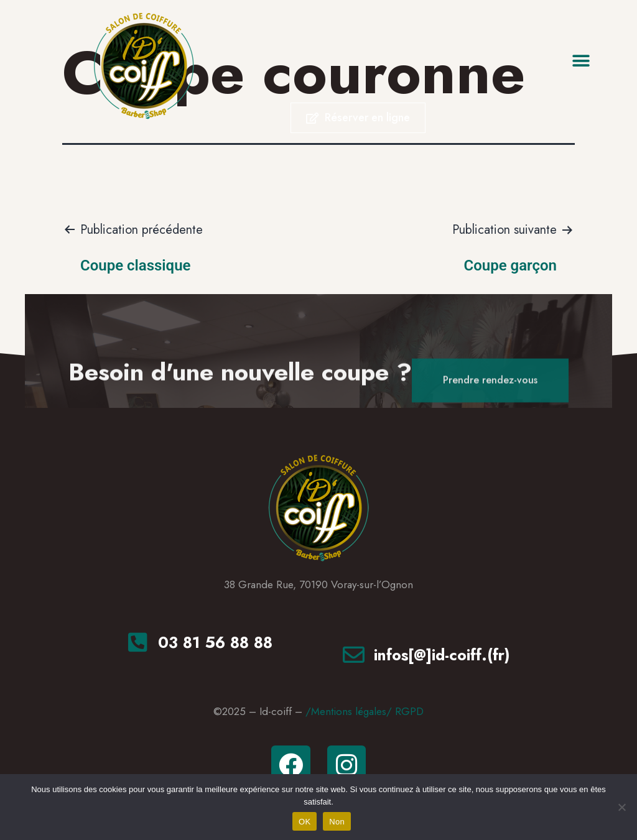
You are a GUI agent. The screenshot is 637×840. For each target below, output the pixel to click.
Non (337, 822)
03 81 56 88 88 (215, 642)
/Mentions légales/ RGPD (365, 711)
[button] (581, 61)
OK (305, 822)
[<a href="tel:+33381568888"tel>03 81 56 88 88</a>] (138, 642)
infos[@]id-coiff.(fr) (442, 655)
